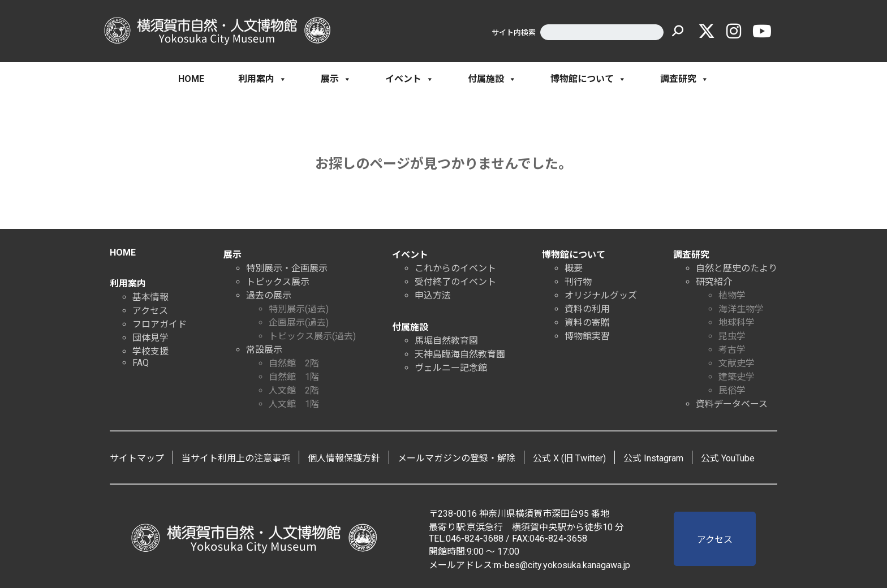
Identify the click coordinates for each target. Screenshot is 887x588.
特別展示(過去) (299, 309)
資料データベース (732, 404)
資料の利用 (587, 309)
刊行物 (578, 282)
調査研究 (684, 79)
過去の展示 (269, 295)
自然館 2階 (294, 363)
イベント (410, 79)
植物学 (732, 295)
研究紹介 (714, 282)
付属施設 (492, 79)
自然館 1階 (294, 377)
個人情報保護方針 (344, 458)
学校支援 (150, 351)
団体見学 (150, 338)
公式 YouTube (728, 458)
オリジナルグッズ (601, 295)
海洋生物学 (741, 309)
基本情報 (150, 297)
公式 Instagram (653, 458)
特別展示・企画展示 (287, 268)
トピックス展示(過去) (312, 336)
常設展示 (264, 350)
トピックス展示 (278, 282)
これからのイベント (455, 268)
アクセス (150, 311)
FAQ (141, 363)
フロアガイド (160, 324)
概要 (574, 268)
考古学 (732, 350)
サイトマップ (137, 458)
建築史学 (737, 377)
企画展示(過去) (299, 323)
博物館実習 (587, 336)
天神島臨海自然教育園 (460, 354)
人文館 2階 (294, 390)
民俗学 (732, 390)
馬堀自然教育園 (446, 341)
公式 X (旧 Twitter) (569, 458)
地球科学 (737, 323)
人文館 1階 (294, 404)
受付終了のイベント (455, 282)
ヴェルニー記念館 (451, 368)
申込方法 (433, 295)
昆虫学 (732, 336)
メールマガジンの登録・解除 (457, 458)
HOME (191, 79)
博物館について (588, 79)
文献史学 (737, 363)
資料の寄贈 (587, 323)
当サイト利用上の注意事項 (236, 458)
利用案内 (262, 79)
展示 (336, 79)
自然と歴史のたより (737, 268)
